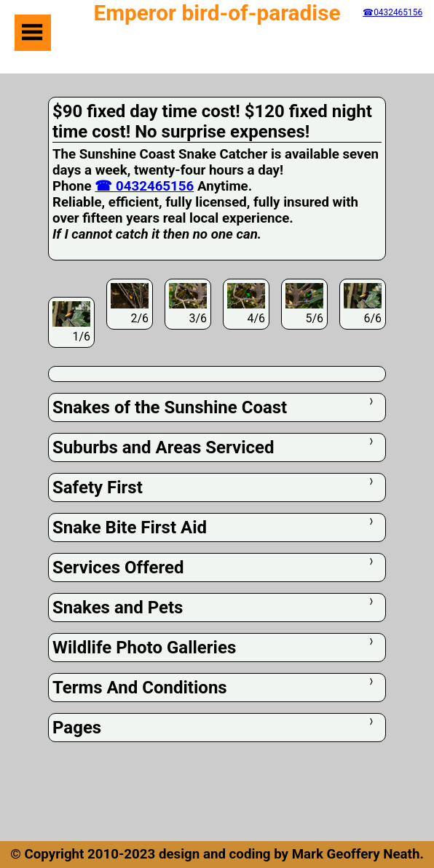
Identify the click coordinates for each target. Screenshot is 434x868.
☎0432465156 (392, 12)
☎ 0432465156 (144, 186)
